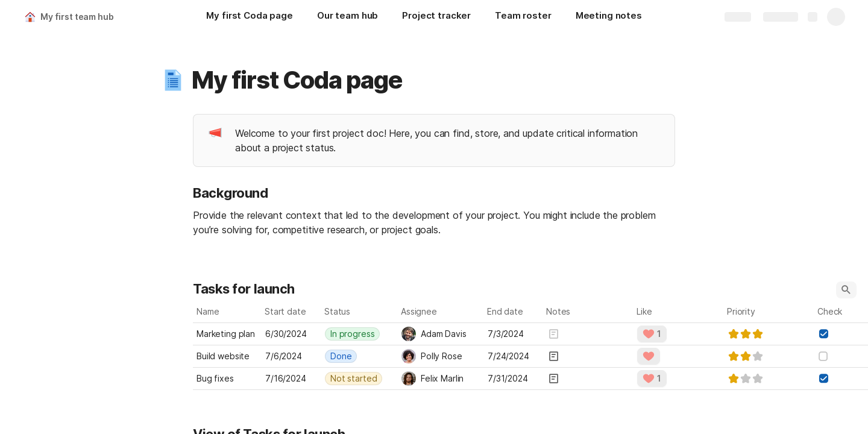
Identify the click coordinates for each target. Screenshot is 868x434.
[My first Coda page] (249, 17)
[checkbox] (823, 334)
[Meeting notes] (609, 17)
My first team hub (77, 17)
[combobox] (360, 334)
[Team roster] (523, 17)
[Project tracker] (436, 17)
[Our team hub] (348, 17)
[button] (173, 80)
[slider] (746, 334)
